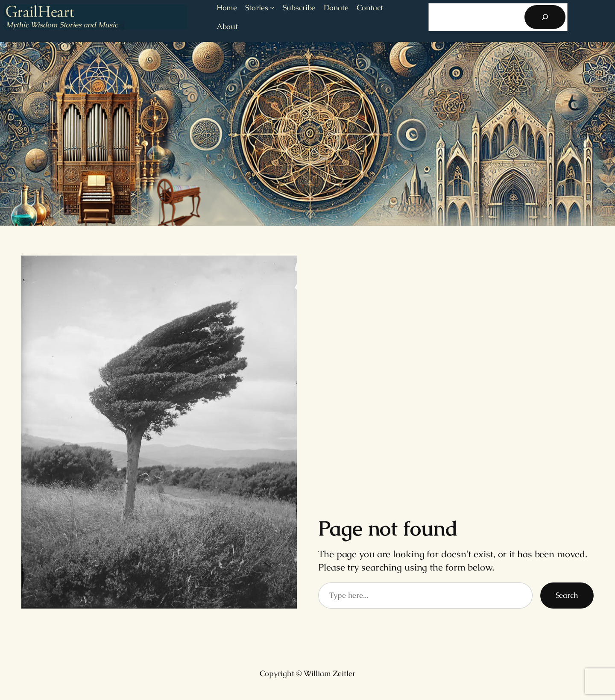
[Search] (545, 17)
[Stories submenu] (272, 7)
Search (567, 595)
